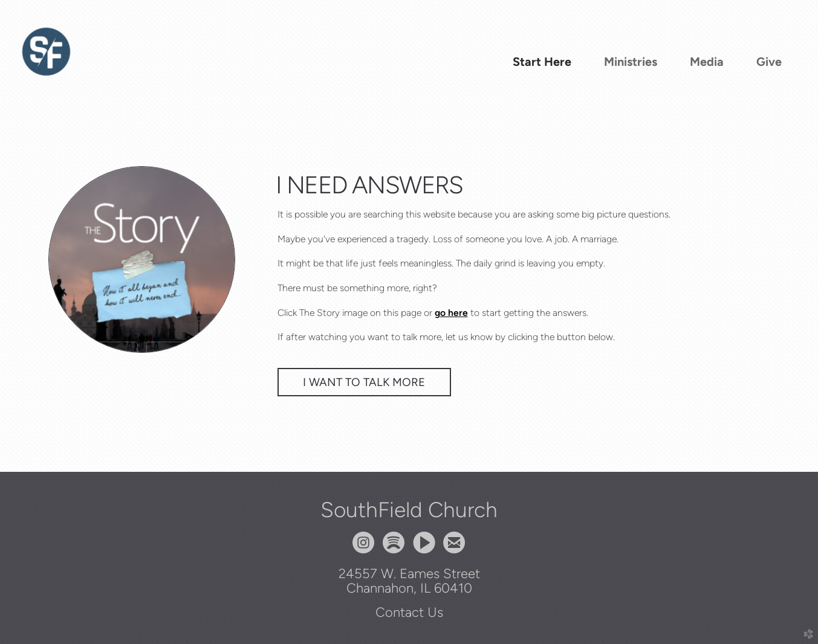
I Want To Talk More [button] (364, 382)
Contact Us (409, 612)
